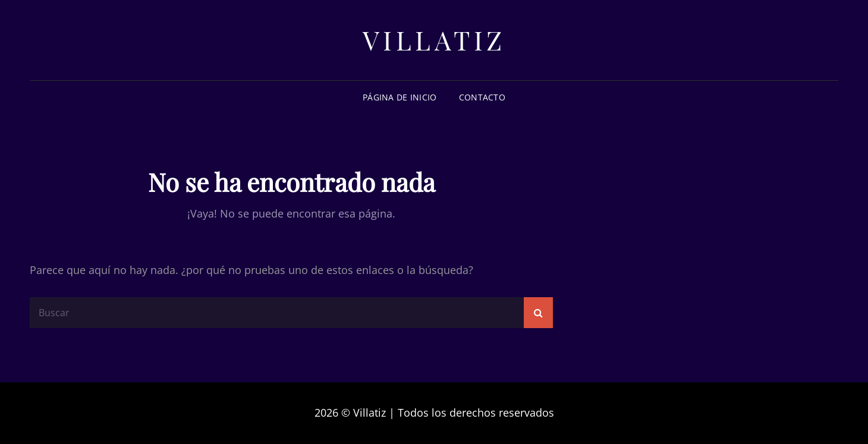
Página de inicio (400, 97)
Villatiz (434, 40)
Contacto (482, 97)
